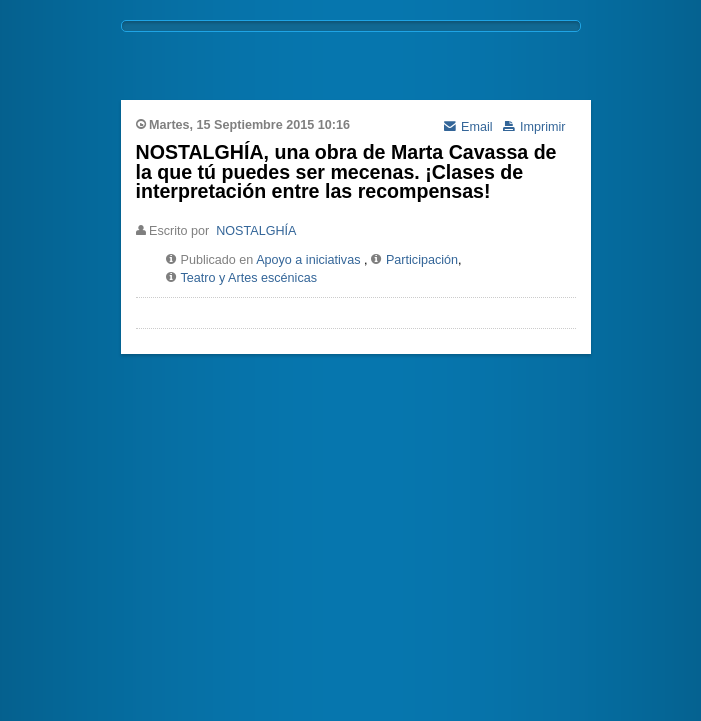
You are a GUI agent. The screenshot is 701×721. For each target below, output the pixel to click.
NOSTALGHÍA (256, 231)
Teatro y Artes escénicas (249, 278)
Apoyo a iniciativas (308, 260)
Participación (422, 260)
